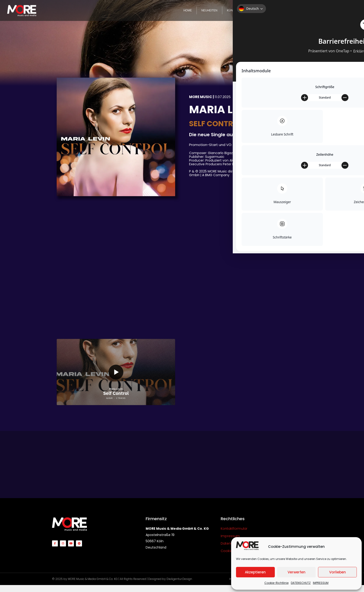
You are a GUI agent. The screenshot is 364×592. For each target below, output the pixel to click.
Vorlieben (338, 572)
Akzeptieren (255, 572)
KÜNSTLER (234, 10)
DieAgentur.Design (179, 579)
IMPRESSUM (321, 583)
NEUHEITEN (209, 10)
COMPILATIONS (282, 10)
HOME (188, 10)
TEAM (326, 10)
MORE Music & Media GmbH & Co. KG (93, 579)
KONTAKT (346, 10)
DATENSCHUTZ (301, 583)
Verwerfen (297, 572)
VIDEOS (307, 10)
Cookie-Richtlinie (276, 583)
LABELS (257, 10)
